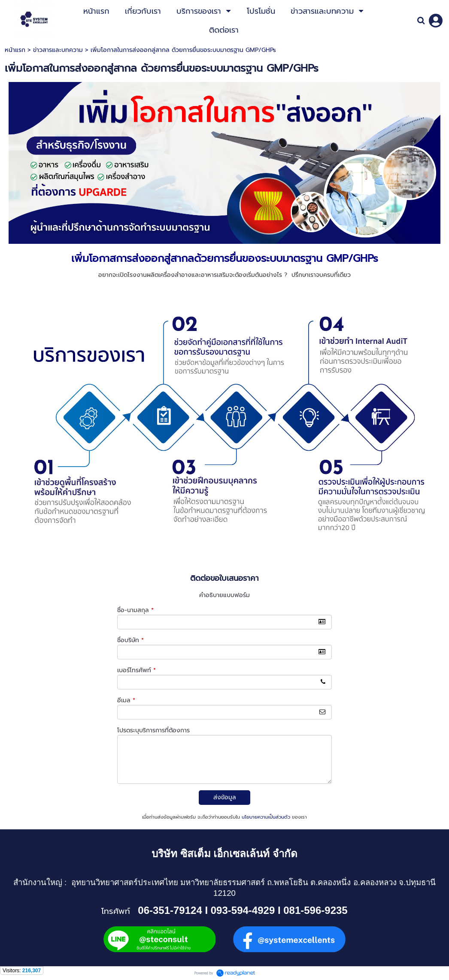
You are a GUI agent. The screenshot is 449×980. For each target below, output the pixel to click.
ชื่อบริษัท (130, 640)
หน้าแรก (15, 50)
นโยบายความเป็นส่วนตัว (266, 817)
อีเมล (126, 700)
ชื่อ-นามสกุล (135, 610)
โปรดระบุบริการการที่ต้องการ (153, 730)
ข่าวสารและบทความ (58, 50)
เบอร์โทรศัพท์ (137, 670)
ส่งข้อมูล (225, 797)
